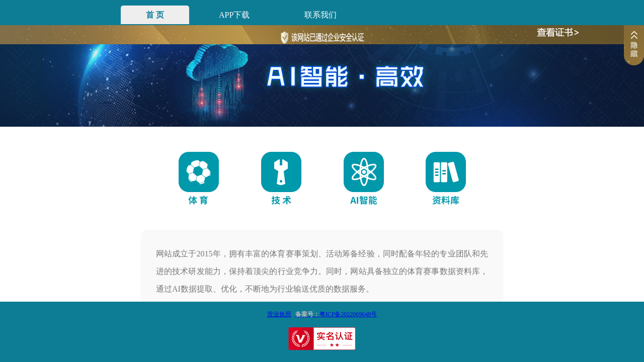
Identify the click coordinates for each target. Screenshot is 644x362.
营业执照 (279, 314)
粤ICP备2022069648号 (334, 314)
